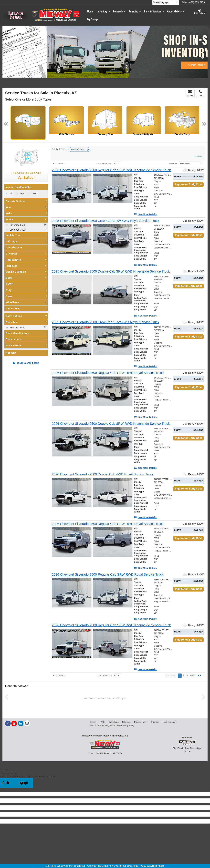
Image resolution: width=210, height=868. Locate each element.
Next (203, 57)
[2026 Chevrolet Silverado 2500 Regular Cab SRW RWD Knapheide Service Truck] (111, 170)
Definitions (114, 722)
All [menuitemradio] (11, 194)
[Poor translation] (24, 783)
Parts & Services (154, 12)
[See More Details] (145, 214)
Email (190, 93)
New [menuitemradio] (22, 194)
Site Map (126, 722)
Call (200, 93)
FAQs (102, 722)
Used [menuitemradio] (34, 194)
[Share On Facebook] (8, 724)
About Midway (176, 12)
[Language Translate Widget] (166, 3)
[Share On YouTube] (14, 724)
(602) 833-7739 (197, 2)
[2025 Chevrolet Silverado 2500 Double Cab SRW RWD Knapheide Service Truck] (111, 271)
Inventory (104, 12)
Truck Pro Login (170, 722)
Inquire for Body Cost (188, 184)
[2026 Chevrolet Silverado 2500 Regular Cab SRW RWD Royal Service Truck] (108, 373)
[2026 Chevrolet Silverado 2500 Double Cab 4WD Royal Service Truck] (103, 474)
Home (90, 12)
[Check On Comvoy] (27, 724)
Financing (135, 12)
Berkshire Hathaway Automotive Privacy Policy (112, 725)
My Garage (93, 19)
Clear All (198, 156)
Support (155, 722)
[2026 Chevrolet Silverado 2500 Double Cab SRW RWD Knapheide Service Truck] (111, 424)
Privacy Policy (141, 722)
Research (119, 12)
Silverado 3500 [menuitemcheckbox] (17, 230)
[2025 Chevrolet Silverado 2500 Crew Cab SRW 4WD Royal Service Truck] (105, 221)
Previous (7, 57)
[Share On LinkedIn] (21, 724)
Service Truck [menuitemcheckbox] (16, 327)
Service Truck (78, 150)
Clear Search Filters (26, 363)
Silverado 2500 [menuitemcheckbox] (17, 225)
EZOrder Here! (156, 866)
